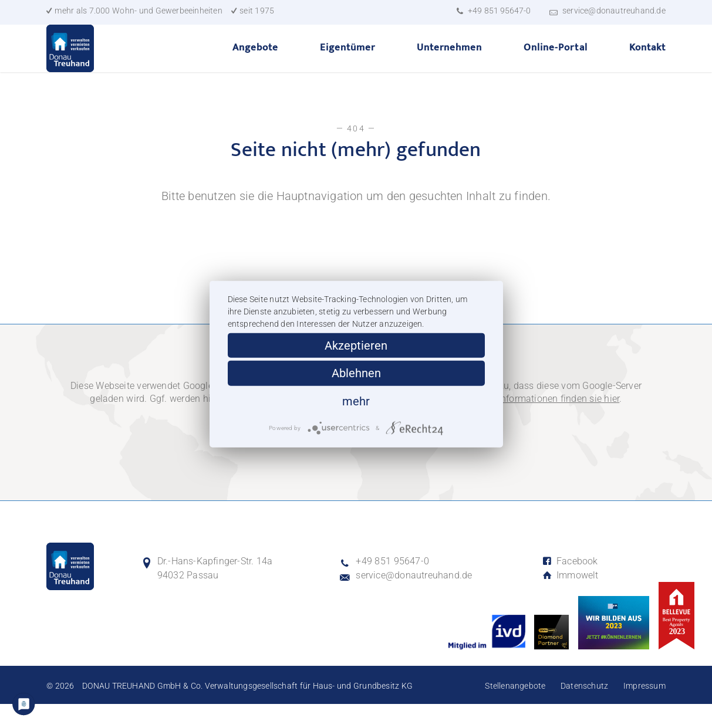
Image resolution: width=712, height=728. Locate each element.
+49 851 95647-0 (499, 11)
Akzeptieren (356, 345)
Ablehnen (356, 373)
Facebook (570, 585)
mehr (356, 401)
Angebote (255, 59)
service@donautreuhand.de (614, 11)
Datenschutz (584, 710)
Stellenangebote (515, 710)
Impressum (644, 710)
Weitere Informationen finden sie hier (542, 423)
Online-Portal (555, 59)
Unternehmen (449, 59)
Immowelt (570, 599)
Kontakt (647, 59)
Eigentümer (347, 59)
